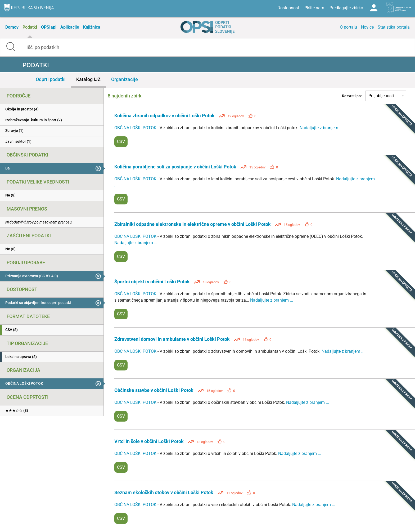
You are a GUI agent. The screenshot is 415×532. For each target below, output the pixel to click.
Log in (374, 8)
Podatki (30, 27)
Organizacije (125, 79)
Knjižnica (92, 27)
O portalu (348, 27)
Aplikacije (70, 27)
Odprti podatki (51, 79)
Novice (367, 27)
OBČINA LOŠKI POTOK (136, 128)
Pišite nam (314, 8)
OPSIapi (49, 27)
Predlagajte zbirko (346, 8)
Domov (12, 27)
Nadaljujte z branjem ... (321, 128)
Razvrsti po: (352, 96)
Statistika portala (394, 27)
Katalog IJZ (88, 79)
